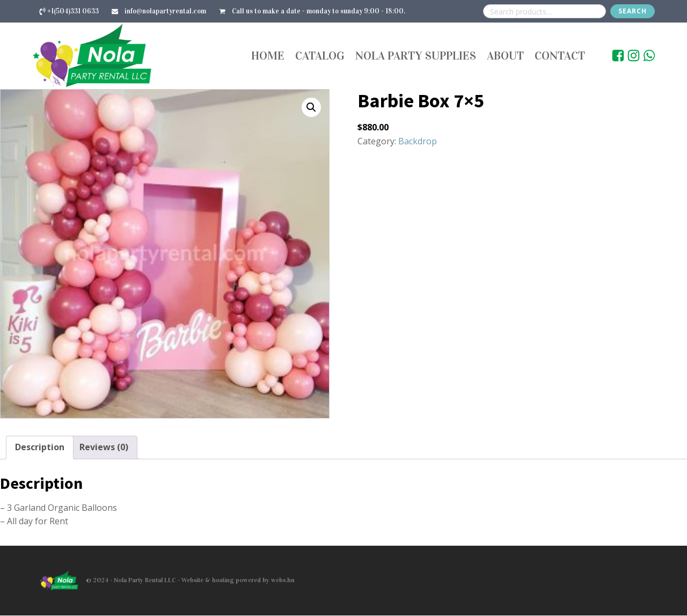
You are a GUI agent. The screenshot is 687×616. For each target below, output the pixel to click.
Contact (560, 56)
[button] (311, 107)
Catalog (320, 56)
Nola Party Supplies (416, 56)
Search (633, 11)
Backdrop (418, 141)
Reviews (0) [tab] (104, 447)
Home (268, 56)
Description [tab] (40, 447)
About (505, 56)
